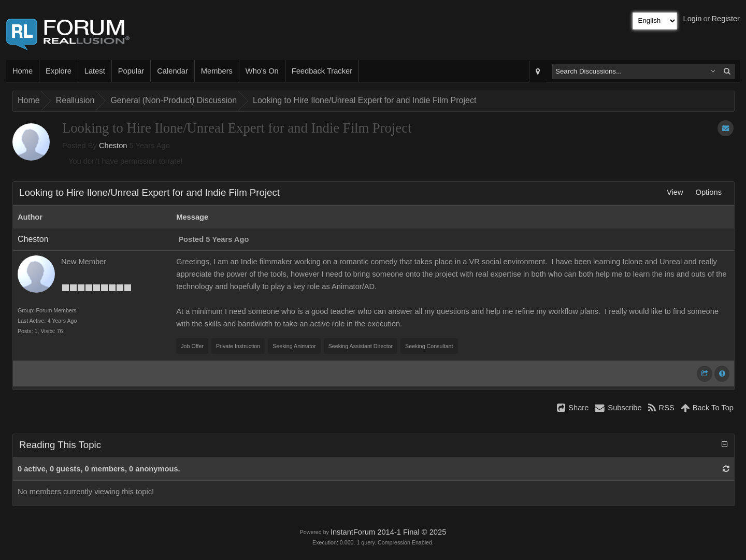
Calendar (172, 71)
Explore (59, 71)
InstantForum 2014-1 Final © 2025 (388, 532)
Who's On (262, 71)
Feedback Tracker (322, 71)
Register (726, 19)
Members (217, 71)
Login (693, 19)
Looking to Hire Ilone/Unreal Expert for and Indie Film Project (364, 100)
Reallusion (75, 100)
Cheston (113, 146)
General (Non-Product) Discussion (174, 100)
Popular (131, 71)
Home (23, 71)
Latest (95, 71)
